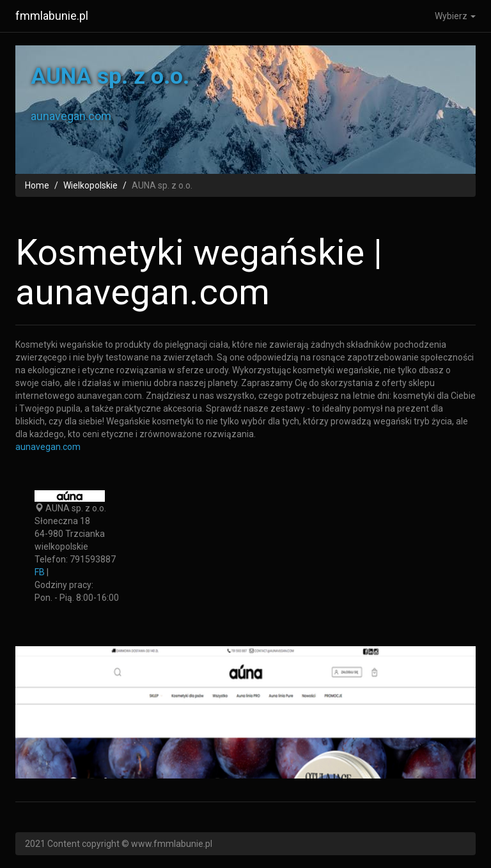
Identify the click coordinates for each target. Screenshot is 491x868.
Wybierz (455, 16)
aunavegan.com (48, 447)
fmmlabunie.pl (52, 16)
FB (40, 572)
